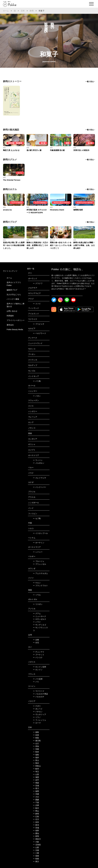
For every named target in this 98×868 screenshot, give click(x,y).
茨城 (36, 828)
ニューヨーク (39, 616)
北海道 (37, 845)
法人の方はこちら (14, 294)
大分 (36, 797)
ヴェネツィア (39, 714)
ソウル (37, 595)
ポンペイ (38, 709)
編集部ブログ (12, 290)
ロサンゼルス (39, 619)
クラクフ (38, 283)
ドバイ (37, 304)
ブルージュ (39, 561)
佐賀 (36, 735)
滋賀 (36, 777)
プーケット (39, 655)
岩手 (36, 780)
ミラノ (37, 717)
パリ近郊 (38, 679)
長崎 (36, 856)
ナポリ (37, 706)
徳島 (36, 732)
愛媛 (36, 800)
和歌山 (37, 766)
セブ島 (37, 518)
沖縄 (36, 794)
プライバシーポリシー (16, 320)
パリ (36, 682)
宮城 (36, 786)
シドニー (38, 552)
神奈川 (37, 839)
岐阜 (36, 769)
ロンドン (38, 670)
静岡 (32, 11)
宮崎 (36, 749)
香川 (36, 788)
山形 (36, 774)
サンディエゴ (39, 625)
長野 (36, 831)
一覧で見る (90, 82)
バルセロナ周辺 (40, 694)
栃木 (36, 808)
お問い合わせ (12, 311)
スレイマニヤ (39, 478)
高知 (36, 746)
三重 (36, 853)
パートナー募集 (13, 299)
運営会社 (10, 325)
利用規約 (10, 316)
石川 (36, 819)
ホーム (6, 11)
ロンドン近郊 (39, 667)
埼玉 (36, 772)
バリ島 (37, 381)
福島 (36, 755)
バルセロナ (39, 697)
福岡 (36, 791)
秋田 (36, 752)
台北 (36, 643)
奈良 (36, 822)
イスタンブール (40, 533)
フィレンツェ (39, 720)
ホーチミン (39, 543)
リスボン (38, 604)
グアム (37, 614)
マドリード (39, 691)
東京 (36, 861)
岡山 (36, 811)
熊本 (36, 763)
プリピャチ (39, 324)
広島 (36, 817)
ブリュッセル (39, 564)
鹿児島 (37, 741)
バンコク (38, 657)
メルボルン (39, 463)
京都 (36, 850)
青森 (36, 783)
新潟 (36, 825)
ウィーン (38, 460)
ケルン (37, 583)
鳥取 (36, 738)
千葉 (36, 802)
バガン (37, 396)
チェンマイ (39, 652)
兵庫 (36, 805)
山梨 (36, 847)
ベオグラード (39, 333)
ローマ (37, 723)
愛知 (36, 833)
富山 (36, 760)
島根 (36, 859)
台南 (36, 640)
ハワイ (37, 622)
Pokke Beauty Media (15, 329)
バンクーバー (39, 487)
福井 (36, 757)
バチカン (38, 712)
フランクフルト (40, 586)
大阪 (36, 842)
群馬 (36, 836)
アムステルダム (40, 573)
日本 (23, 11)
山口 (36, 743)
